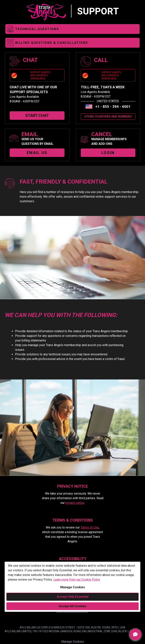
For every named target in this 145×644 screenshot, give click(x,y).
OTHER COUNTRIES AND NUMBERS (108, 116)
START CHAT (37, 115)
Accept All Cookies (73, 606)
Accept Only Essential (73, 597)
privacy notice (75, 503)
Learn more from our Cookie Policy (77, 580)
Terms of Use (90, 527)
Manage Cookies (73, 587)
